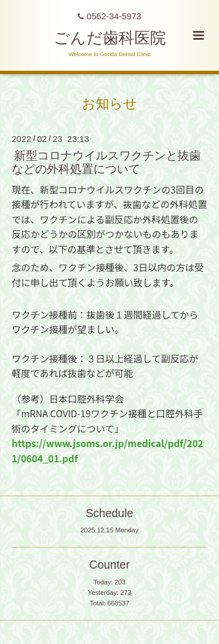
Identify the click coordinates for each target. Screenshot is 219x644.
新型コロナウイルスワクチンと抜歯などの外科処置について (106, 162)
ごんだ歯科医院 (110, 38)
